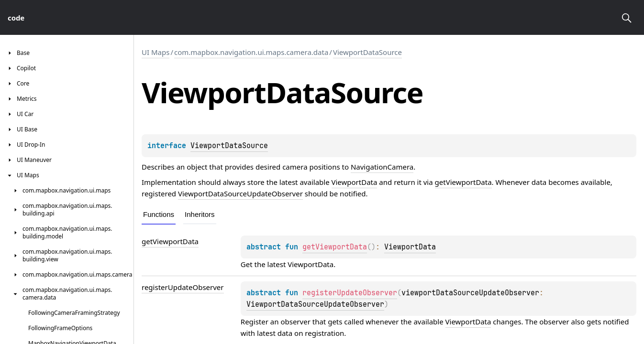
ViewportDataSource (367, 52)
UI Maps (155, 52)
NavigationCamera (382, 167)
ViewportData (355, 182)
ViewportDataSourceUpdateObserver (240, 193)
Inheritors (200, 214)
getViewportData (463, 182)
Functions (159, 214)
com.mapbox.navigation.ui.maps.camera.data (251, 52)
